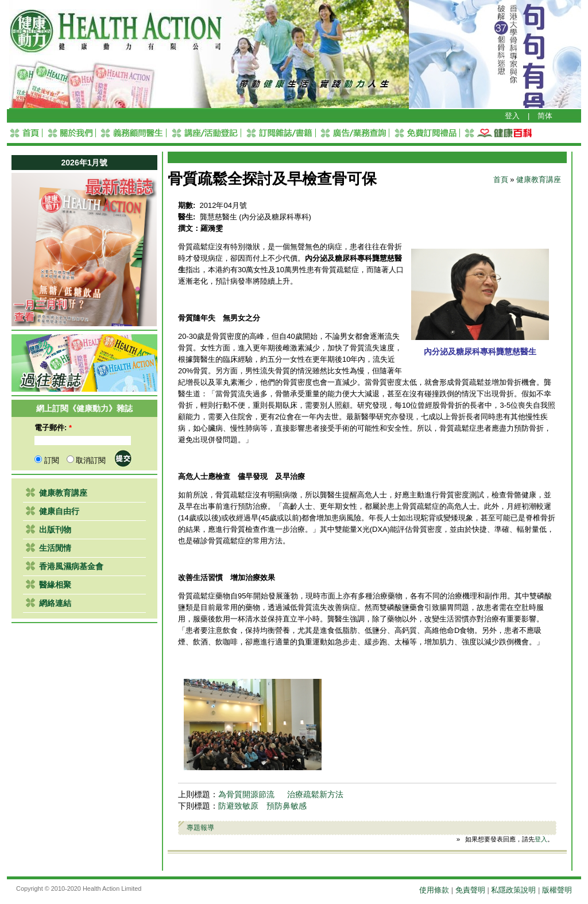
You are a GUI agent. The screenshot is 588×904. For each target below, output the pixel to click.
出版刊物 (55, 530)
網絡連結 (55, 603)
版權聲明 (557, 890)
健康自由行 (59, 511)
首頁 (501, 179)
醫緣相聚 (55, 585)
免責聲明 (470, 890)
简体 (545, 116)
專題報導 (200, 827)
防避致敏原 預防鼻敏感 (262, 806)
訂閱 (47, 460)
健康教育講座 (63, 493)
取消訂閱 (86, 460)
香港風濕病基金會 (71, 566)
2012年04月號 (223, 205)
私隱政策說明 (513, 890)
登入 (512, 116)
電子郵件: (53, 428)
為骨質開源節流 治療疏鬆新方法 (281, 795)
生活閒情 (55, 548)
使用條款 (434, 890)
